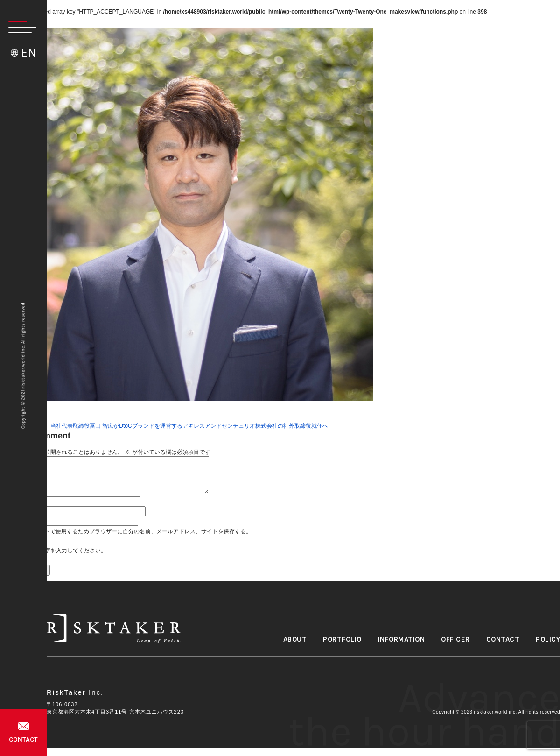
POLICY (548, 639)
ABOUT (295, 639)
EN (28, 53)
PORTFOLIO (342, 639)
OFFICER (455, 639)
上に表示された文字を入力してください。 (53, 551)
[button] (18, 27)
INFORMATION (402, 639)
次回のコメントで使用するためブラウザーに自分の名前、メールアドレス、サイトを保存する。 (131, 531)
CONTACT (23, 739)
